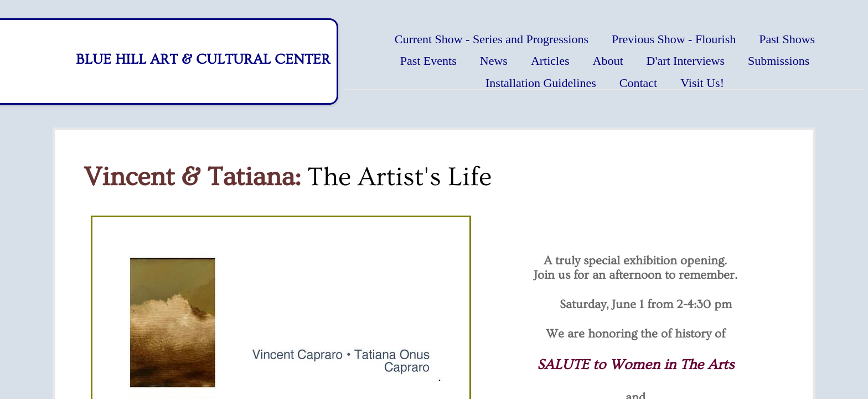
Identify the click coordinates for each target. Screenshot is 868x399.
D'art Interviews (686, 61)
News (494, 61)
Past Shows (787, 39)
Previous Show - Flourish (674, 39)
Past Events (428, 61)
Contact (638, 83)
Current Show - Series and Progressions (492, 39)
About (608, 61)
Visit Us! (702, 83)
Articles (550, 61)
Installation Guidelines (541, 83)
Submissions (779, 61)
